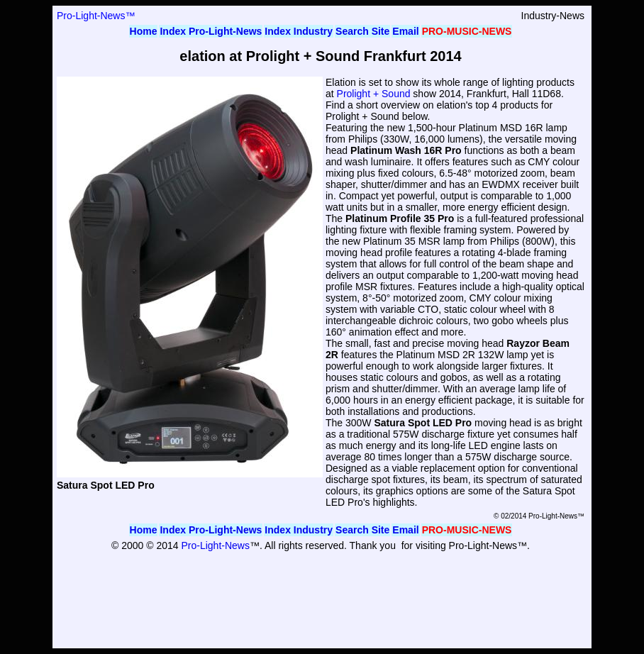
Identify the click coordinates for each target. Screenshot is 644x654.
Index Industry (299, 31)
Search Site (362, 31)
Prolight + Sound (374, 94)
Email (405, 31)
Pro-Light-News (215, 545)
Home (144, 31)
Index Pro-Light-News (211, 31)
